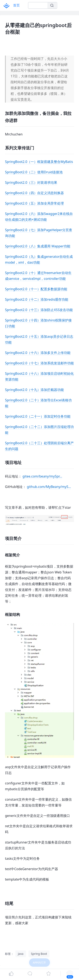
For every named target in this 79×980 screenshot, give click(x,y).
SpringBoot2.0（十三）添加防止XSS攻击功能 (39, 310)
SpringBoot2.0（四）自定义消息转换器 (34, 193)
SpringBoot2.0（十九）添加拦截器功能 (34, 390)
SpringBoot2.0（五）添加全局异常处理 (34, 203)
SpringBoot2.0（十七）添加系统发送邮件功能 (39, 363)
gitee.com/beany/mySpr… (42, 476)
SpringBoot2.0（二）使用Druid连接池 (34, 172)
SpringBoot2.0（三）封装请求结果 (31, 182)
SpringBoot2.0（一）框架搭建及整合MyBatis (39, 162)
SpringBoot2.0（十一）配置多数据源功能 (36, 289)
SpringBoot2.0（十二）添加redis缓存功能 (37, 299)
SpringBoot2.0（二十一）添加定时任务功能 (38, 416)
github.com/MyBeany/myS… (49, 487)
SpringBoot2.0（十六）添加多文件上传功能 (38, 353)
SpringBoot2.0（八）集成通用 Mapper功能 (38, 246)
